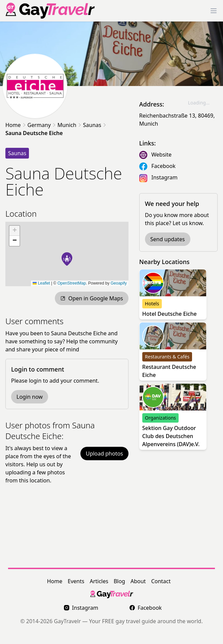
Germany (39, 125)
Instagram (164, 177)
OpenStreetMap (72, 283)
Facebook (163, 166)
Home (13, 125)
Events (76, 581)
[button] (67, 259)
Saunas (92, 125)
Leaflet (41, 283)
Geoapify (119, 283)
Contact (161, 581)
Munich (67, 125)
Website (161, 155)
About (138, 581)
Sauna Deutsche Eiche (34, 133)
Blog (119, 581)
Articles (99, 581)
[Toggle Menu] (214, 11)
